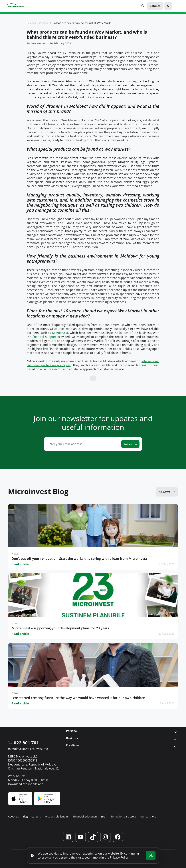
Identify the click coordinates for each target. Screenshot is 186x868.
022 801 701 (23, 743)
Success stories (37, 23)
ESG (103, 816)
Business (72, 738)
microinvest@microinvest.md (28, 749)
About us (13, 816)
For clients (73, 745)
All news (167, 492)
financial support (44, 337)
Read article (20, 564)
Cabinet (155, 6)
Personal (72, 731)
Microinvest (60, 333)
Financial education (85, 816)
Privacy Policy (119, 857)
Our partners (148, 816)
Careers (36, 816)
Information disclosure (123, 816)
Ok (151, 855)
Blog (25, 816)
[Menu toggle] (177, 6)
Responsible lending (57, 816)
